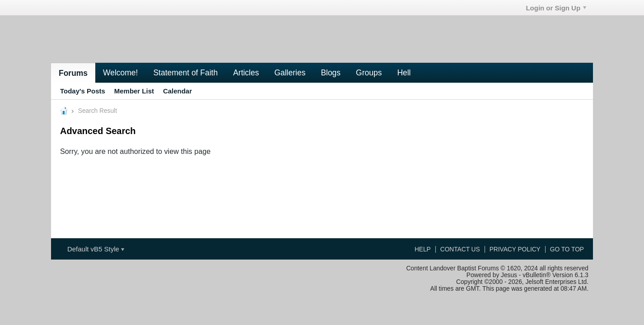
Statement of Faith (185, 73)
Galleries (290, 73)
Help (423, 249)
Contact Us (460, 249)
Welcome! (120, 73)
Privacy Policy (515, 249)
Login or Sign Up (556, 8)
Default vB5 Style (96, 249)
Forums (73, 73)
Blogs (331, 73)
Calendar (177, 91)
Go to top (567, 249)
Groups (369, 73)
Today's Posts (83, 91)
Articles (246, 73)
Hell (404, 73)
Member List (134, 91)
